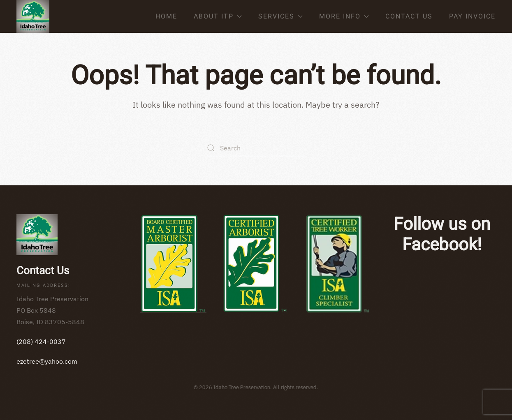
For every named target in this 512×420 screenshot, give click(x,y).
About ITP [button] (218, 16)
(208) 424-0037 (41, 342)
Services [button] (280, 16)
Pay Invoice (472, 16)
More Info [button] (344, 16)
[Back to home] (33, 16)
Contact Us (409, 16)
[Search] (256, 148)
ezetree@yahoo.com (47, 361)
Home (166, 16)
